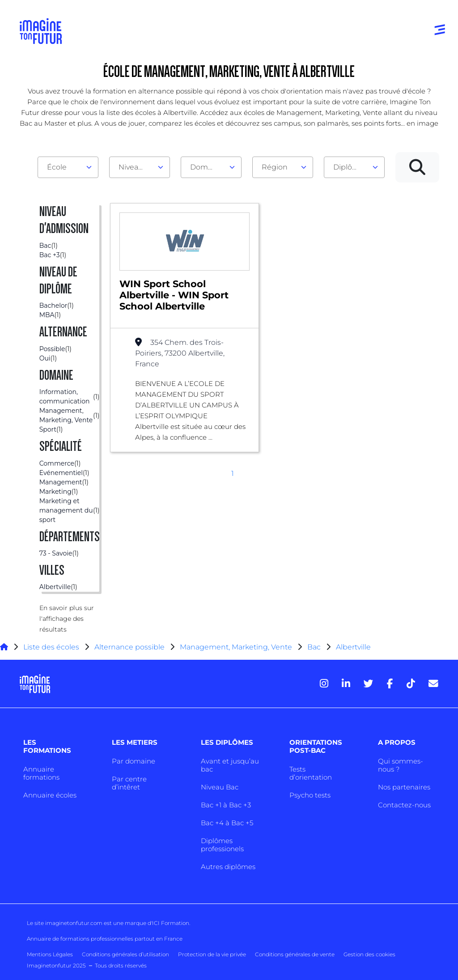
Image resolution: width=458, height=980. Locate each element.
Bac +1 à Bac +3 (226, 805)
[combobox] (68, 167)
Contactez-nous (404, 805)
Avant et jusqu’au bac (230, 765)
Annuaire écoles (50, 795)
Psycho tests (310, 795)
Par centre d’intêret (129, 783)
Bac (314, 647)
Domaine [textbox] (207, 167)
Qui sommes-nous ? (401, 765)
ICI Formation (171, 923)
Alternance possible (129, 647)
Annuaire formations (41, 773)
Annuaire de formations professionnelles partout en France (105, 939)
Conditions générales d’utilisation (125, 954)
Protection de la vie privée (212, 954)
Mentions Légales (50, 954)
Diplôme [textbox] (349, 167)
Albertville (353, 647)
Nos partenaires (404, 787)
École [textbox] (57, 167)
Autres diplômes (228, 867)
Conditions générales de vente (295, 954)
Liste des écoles (51, 647)
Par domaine (134, 761)
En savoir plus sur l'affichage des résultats (67, 619)
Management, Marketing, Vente (236, 647)
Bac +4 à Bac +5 (227, 823)
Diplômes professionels (222, 845)
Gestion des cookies (369, 954)
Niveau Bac (220, 787)
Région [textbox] (275, 167)
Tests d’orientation (311, 773)
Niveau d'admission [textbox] (136, 167)
